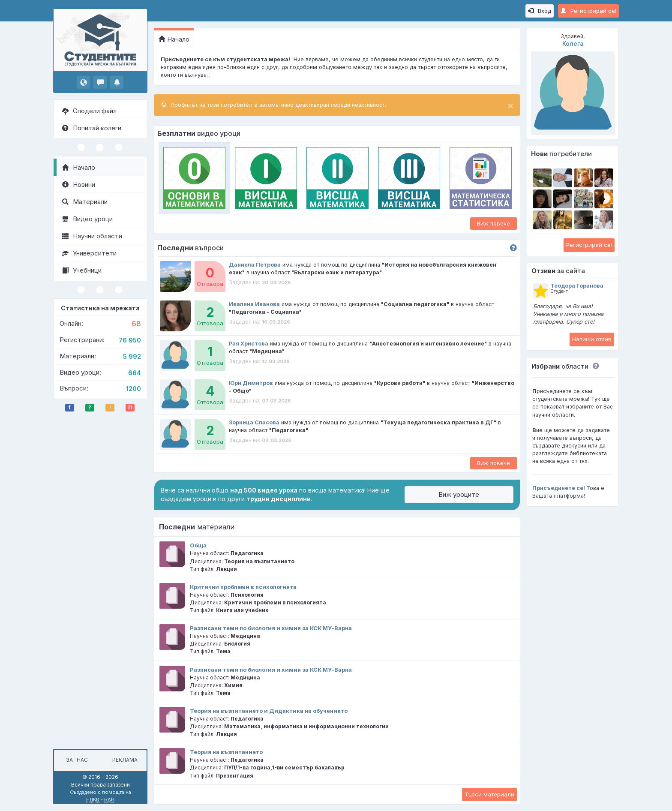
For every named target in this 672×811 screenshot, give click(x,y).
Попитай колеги (92, 128)
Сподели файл (89, 111)
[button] (594, 366)
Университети (89, 253)
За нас (76, 760)
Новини (79, 185)
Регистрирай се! (588, 11)
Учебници (82, 270)
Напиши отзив (592, 339)
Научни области (92, 236)
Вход (540, 11)
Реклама (125, 760)
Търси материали (489, 794)
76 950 (130, 340)
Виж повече (493, 223)
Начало (79, 167)
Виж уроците (459, 494)
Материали (85, 202)
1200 (133, 389)
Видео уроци (87, 219)
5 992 (132, 356)
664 (135, 373)
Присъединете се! (559, 488)
